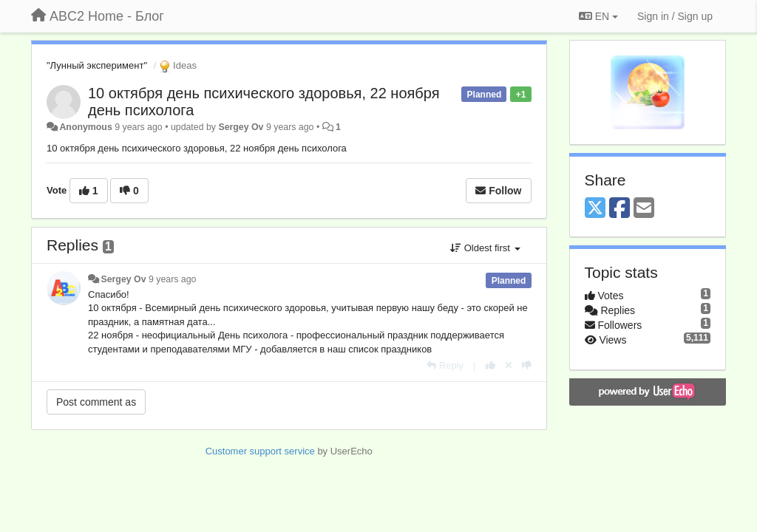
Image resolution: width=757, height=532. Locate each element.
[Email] (644, 209)
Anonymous (85, 127)
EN (598, 16)
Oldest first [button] (485, 248)
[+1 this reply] (490, 365)
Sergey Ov (241, 127)
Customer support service (260, 451)
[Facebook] (619, 209)
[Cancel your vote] (509, 365)
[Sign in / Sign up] (675, 16)
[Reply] (445, 365)
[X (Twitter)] (595, 209)
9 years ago (173, 279)
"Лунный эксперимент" (97, 65)
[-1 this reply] (527, 365)
